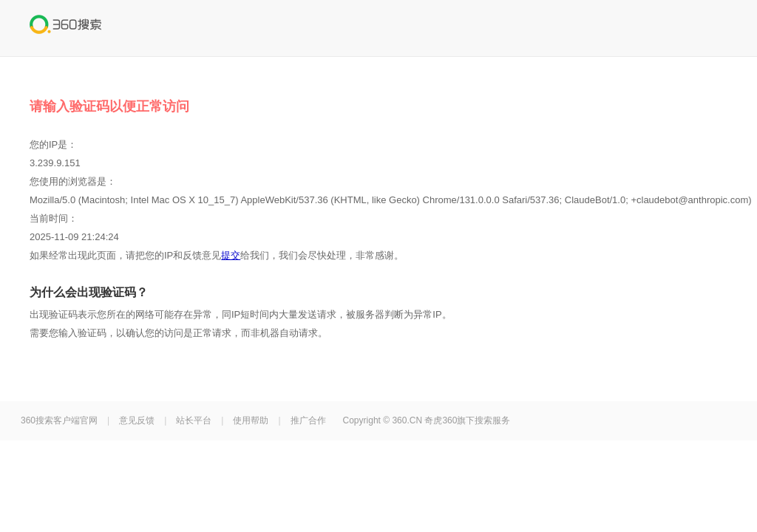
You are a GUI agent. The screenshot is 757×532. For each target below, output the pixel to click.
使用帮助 (251, 420)
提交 (231, 255)
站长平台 (194, 420)
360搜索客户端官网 (59, 420)
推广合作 (308, 420)
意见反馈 (137, 420)
